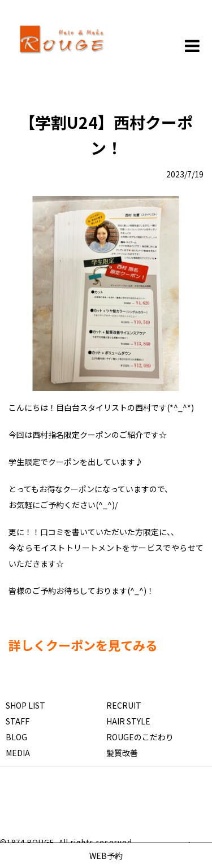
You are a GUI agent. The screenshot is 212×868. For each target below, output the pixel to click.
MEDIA (18, 753)
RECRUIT (124, 705)
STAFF (18, 721)
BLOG (16, 737)
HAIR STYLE (128, 721)
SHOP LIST (25, 705)
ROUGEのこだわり (140, 737)
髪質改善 (122, 753)
